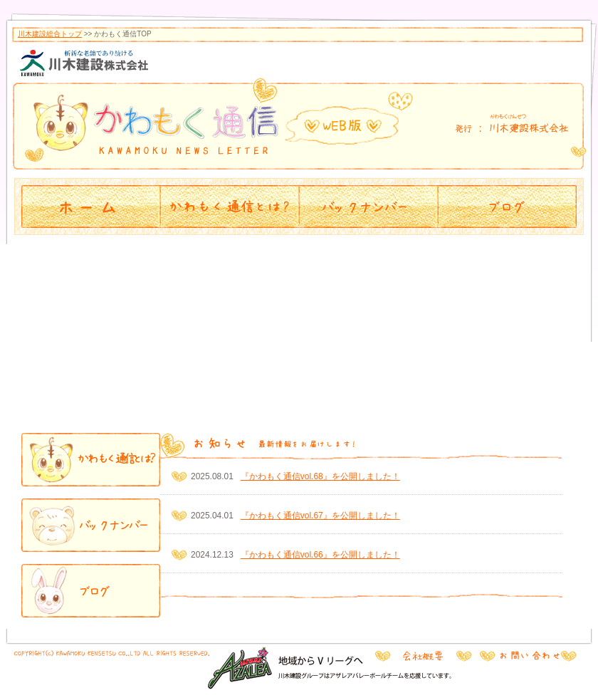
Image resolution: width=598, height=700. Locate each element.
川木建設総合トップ (50, 34)
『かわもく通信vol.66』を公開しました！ (320, 555)
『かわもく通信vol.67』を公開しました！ (320, 516)
